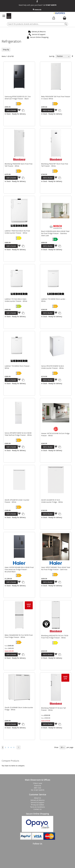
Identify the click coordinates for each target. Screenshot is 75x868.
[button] (19, 110)
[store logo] (9, 16)
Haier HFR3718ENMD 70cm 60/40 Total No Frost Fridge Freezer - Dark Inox (56, 568)
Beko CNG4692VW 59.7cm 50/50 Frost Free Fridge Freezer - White (19, 636)
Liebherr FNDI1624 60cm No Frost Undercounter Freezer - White (17, 232)
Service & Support (39, 34)
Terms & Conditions (38, 807)
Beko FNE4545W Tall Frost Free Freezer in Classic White (56, 98)
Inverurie (38, 10)
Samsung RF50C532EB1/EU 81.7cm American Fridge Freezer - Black (18, 98)
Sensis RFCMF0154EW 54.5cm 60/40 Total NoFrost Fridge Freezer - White (18, 434)
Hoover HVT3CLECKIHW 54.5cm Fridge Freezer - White (55, 434)
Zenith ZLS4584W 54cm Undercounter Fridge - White (19, 709)
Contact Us (37, 809)
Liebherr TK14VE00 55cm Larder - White (54, 300)
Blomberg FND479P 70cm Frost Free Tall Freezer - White (55, 165)
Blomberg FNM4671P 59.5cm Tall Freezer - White (53, 709)
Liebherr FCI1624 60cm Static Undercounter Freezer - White (16, 300)
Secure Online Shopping (39, 37)
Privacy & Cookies (37, 805)
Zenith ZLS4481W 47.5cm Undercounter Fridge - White (52, 501)
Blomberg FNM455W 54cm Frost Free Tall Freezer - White (19, 165)
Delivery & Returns (39, 32)
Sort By (52, 56)
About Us (38, 798)
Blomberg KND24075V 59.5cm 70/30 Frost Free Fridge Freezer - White (55, 637)
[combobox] (38, 24)
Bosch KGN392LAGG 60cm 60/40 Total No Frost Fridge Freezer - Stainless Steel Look (55, 233)
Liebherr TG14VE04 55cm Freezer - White (18, 367)
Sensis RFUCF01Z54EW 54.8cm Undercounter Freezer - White (53, 367)
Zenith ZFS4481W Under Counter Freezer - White (17, 501)
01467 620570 (51, 5)
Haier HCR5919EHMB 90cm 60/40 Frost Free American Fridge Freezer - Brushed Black (19, 569)
